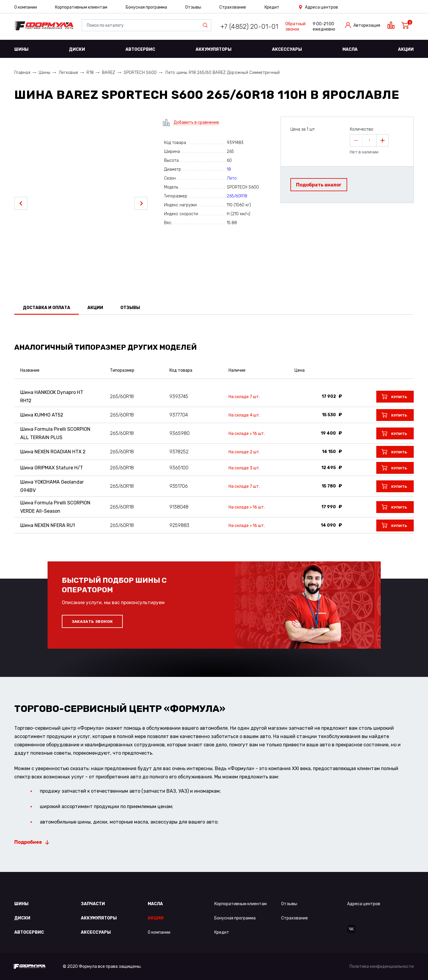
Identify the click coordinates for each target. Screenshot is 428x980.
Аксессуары (287, 49)
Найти (207, 25)
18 (229, 169)
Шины (21, 49)
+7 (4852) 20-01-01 (249, 27)
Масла (350, 49)
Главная (22, 73)
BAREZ (108, 73)
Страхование (233, 7)
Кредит (272, 7)
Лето (232, 178)
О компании (26, 7)
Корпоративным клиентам (81, 7)
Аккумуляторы (214, 49)
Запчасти (93, 904)
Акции (406, 49)
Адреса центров (321, 7)
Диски (77, 49)
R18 (90, 73)
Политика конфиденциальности (382, 966)
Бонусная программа (146, 7)
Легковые (68, 73)
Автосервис (140, 49)
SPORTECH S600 (140, 73)
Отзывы (193, 7)
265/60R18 (237, 196)
